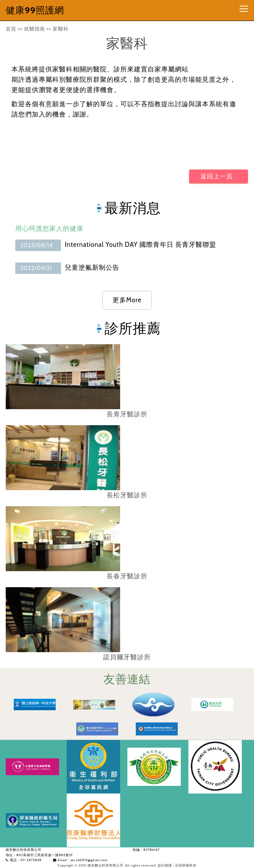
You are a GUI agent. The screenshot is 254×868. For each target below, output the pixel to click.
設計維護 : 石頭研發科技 (177, 865)
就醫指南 (35, 29)
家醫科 (61, 29)
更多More (127, 300)
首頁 (11, 29)
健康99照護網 (35, 10)
